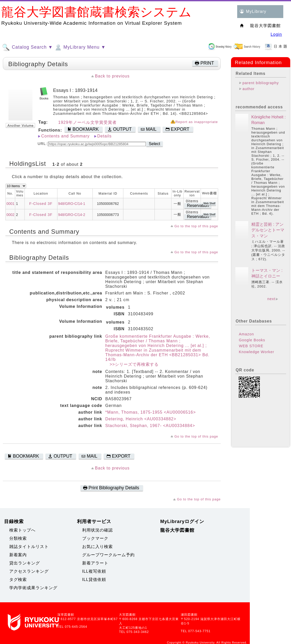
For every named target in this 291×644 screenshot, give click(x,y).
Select (155, 144)
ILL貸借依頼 (94, 580)
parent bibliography (260, 83)
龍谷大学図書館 (177, 530)
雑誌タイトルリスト (29, 547)
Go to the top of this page (196, 226)
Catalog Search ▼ (27, 47)
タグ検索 (18, 580)
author (248, 89)
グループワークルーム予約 (108, 555)
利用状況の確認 (97, 530)
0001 (10, 204)
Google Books (252, 340)
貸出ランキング (25, 563)
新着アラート (95, 563)
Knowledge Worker (256, 352)
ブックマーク (95, 538)
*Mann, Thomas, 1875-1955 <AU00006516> (151, 412)
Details (105, 136)
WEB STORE (251, 346)
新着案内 (18, 555)
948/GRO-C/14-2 (72, 215)
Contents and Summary (65, 136)
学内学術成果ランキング (33, 588)
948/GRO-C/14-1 (72, 204)
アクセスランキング (29, 571)
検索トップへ (22, 530)
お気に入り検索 (97, 547)
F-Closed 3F (41, 204)
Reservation (198, 206)
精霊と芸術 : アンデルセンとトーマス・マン (268, 230)
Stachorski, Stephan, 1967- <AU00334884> (150, 426)
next (271, 299)
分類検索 (18, 538)
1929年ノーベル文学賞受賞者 (87, 122)
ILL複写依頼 (94, 571)
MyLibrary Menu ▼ (80, 47)
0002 (10, 215)
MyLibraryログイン (182, 521)
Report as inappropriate (197, 122)
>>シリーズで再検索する (132, 364)
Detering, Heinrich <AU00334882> (141, 419)
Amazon (246, 334)
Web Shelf (209, 203)
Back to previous (112, 76)
